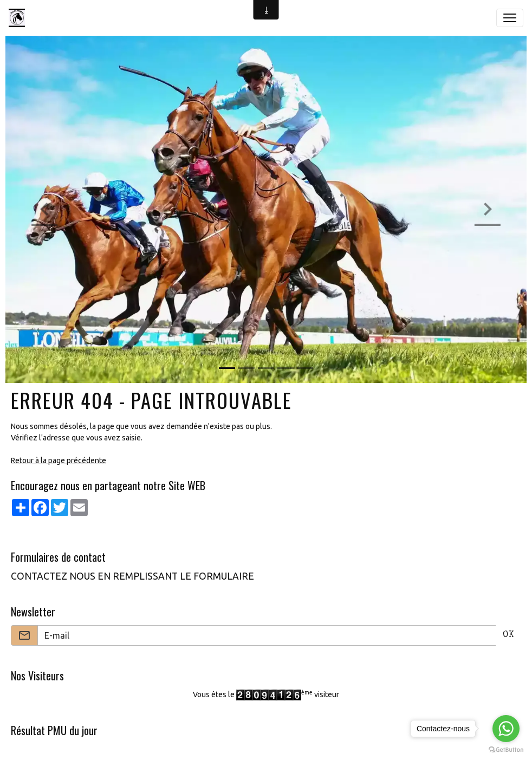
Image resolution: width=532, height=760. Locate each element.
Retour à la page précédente (59, 460)
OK (508, 635)
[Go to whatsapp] (506, 729)
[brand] (19, 18)
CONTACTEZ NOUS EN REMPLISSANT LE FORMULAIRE (132, 576)
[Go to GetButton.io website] (506, 749)
